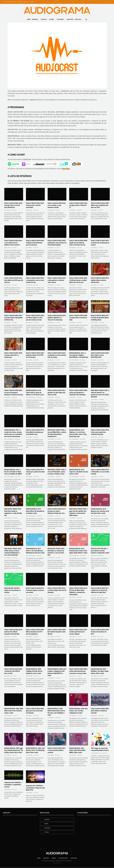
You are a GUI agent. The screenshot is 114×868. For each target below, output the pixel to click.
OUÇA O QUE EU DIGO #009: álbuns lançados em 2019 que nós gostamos (35, 632)
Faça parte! (26, 2)
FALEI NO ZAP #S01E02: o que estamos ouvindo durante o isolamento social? (100, 551)
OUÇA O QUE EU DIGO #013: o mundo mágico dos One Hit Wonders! (57, 590)
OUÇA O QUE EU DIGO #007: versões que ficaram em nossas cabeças (78, 632)
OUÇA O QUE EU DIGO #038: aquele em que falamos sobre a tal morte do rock (78, 243)
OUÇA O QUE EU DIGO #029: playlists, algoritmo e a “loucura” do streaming (57, 318)
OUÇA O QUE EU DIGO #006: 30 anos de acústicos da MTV (100, 632)
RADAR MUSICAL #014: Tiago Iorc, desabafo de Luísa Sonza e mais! (79, 472)
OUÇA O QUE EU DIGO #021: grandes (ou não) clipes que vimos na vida (57, 393)
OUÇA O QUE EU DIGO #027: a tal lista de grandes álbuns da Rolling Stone (100, 318)
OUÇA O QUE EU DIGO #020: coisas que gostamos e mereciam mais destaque (78, 393)
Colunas (44, 19)
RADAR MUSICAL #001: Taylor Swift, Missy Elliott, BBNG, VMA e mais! (77, 750)
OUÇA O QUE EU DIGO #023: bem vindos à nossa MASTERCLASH (100, 355)
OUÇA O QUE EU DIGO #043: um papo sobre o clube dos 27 (78, 205)
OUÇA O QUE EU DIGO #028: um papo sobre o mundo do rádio (78, 318)
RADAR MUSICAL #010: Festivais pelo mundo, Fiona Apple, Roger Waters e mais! (78, 551)
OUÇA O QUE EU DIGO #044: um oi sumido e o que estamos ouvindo (57, 205)
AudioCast (70, 19)
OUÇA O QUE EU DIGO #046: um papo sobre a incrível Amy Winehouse (13, 205)
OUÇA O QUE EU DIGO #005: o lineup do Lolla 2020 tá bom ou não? (13, 671)
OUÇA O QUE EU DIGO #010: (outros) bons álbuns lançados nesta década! (13, 632)
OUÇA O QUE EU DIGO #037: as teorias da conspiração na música (100, 243)
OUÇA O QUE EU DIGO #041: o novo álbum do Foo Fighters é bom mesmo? (13, 243)
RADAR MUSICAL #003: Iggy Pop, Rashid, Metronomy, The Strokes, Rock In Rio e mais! (14, 750)
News (29, 19)
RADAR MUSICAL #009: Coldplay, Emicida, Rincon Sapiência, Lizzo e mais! (34, 671)
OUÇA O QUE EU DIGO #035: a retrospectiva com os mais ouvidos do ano (35, 280)
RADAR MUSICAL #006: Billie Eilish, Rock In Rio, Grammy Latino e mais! (14, 711)
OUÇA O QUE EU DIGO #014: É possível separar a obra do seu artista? (35, 590)
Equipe (14, 2)
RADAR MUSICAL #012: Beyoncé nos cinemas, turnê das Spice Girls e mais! (100, 511)
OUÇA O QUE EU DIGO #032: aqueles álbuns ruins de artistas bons (100, 280)
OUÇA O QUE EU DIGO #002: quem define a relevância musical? (100, 711)
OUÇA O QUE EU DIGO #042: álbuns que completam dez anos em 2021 (100, 205)
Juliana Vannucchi (96, 753)
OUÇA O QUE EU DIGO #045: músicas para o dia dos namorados (35, 205)
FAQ (4, 2)
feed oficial (66, 169)
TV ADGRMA (60, 19)
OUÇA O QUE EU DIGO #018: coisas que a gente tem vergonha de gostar (100, 432)
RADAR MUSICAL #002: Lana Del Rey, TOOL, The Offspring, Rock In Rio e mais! (35, 750)
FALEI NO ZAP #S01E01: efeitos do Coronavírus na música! (12, 590)
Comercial (20, 2)
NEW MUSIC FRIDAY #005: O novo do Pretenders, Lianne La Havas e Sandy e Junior (57, 472)
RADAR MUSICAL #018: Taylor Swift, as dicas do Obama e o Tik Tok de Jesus (35, 393)
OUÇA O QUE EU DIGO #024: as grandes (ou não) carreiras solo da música (57, 355)
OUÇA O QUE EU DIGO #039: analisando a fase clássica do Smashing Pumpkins (57, 243)
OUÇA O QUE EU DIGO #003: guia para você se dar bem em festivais (35, 711)
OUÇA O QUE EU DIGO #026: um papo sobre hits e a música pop (13, 355)
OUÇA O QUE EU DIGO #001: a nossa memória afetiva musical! (57, 750)
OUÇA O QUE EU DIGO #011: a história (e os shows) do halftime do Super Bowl (100, 590)
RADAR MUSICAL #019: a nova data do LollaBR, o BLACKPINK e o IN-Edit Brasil (79, 355)
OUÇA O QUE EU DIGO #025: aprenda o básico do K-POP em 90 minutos (35, 355)
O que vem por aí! (63, 858)
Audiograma (7, 210)
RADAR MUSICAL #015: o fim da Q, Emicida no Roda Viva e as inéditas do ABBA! (13, 472)
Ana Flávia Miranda (74, 360)
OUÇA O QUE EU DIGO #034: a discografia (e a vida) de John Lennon (57, 280)
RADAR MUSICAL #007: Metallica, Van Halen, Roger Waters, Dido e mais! (100, 671)
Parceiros (8, 2)
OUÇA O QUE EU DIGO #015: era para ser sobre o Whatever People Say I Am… (57, 511)
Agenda (54, 858)
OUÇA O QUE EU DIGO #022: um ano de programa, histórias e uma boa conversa (14, 393)
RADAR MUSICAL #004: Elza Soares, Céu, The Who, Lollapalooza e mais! (78, 711)
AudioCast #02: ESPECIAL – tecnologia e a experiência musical (13, 785)
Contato (32, 2)
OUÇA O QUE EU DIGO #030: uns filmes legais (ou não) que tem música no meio (35, 318)
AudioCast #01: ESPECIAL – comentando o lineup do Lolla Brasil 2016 (35, 788)
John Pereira (94, 323)
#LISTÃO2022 (74, 858)
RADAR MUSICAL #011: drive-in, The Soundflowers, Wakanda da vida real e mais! (35, 551)
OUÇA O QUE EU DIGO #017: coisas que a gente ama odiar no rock (35, 472)
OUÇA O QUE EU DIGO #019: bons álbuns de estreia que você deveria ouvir (35, 432)
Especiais (78, 19)
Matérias (35, 19)
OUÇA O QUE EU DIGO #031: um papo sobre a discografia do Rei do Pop (13, 318)
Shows (51, 19)
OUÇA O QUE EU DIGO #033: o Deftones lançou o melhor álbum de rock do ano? (78, 280)
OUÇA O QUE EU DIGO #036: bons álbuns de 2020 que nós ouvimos (14, 280)
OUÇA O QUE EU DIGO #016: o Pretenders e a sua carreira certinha (100, 472)
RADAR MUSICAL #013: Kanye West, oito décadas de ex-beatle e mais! (35, 511)
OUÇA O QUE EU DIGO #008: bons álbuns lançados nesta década (57, 632)
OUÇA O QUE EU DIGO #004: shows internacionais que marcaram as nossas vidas (78, 671)
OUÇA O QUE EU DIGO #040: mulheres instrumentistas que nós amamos (35, 243)
